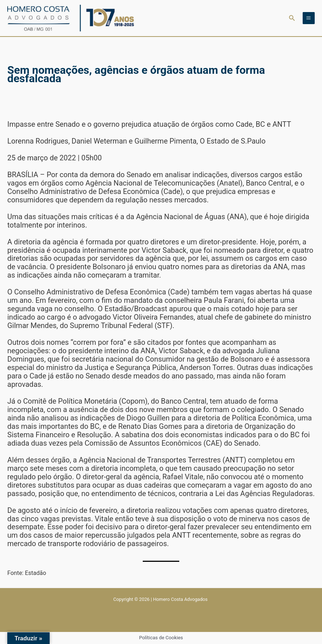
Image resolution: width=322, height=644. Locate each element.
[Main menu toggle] (309, 18)
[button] (292, 18)
